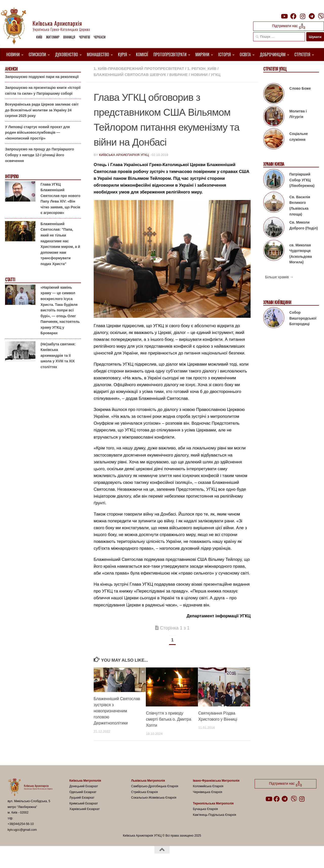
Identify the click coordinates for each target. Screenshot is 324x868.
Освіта (245, 54)
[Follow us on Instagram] (302, 16)
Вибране (179, 75)
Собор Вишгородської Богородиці (303, 318)
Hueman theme (67, 858)
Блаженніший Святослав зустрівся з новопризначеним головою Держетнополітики (117, 711)
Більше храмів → (279, 277)
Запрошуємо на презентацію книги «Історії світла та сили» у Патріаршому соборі (43, 91)
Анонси (11, 69)
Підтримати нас (289, 26)
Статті (10, 280)
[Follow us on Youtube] (284, 16)
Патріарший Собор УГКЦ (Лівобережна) (302, 180)
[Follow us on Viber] (321, 16)
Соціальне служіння (299, 137)
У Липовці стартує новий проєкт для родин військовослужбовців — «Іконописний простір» (37, 133)
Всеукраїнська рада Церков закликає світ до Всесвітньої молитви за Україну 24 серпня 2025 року (42, 110)
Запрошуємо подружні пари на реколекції (42, 76)
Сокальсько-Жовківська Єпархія (154, 798)
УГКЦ (216, 75)
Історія (225, 54)
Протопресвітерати (170, 54)
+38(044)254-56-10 (21, 824)
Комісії (142, 54)
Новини (13, 54)
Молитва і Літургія (298, 114)
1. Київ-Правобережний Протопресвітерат (139, 68)
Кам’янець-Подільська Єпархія (215, 815)
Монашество (98, 54)
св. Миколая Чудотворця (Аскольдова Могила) (301, 253)
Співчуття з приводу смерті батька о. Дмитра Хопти (168, 719)
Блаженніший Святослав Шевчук (130, 75)
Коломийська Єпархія (208, 786)
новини (199, 75)
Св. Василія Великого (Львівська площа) (300, 206)
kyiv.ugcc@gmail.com (22, 830)
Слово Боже (300, 88)
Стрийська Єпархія (145, 792)
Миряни (202, 54)
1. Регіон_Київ (202, 68)
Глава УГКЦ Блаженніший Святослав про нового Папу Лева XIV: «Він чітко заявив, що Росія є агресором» (60, 198)
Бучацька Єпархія (205, 809)
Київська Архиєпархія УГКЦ (124, 155)
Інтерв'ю (12, 177)
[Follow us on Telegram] (312, 16)
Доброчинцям (273, 54)
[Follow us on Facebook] (293, 16)
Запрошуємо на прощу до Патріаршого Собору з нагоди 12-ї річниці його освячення (39, 155)
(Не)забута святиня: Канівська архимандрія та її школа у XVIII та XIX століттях (58, 356)
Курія (123, 54)
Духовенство (66, 54)
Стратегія (302, 54)
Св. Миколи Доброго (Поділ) (304, 225)
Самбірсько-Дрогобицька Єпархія (155, 786)
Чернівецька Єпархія (208, 792)
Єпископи (37, 54)
